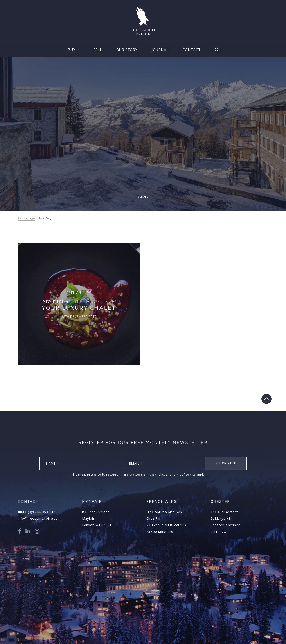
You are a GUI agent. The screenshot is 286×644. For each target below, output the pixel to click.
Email (136, 463)
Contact (192, 50)
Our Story (127, 50)
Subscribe (226, 463)
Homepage (27, 218)
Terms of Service (184, 475)
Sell (98, 50)
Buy (72, 50)
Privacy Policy (156, 475)
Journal (160, 50)
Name (52, 463)
